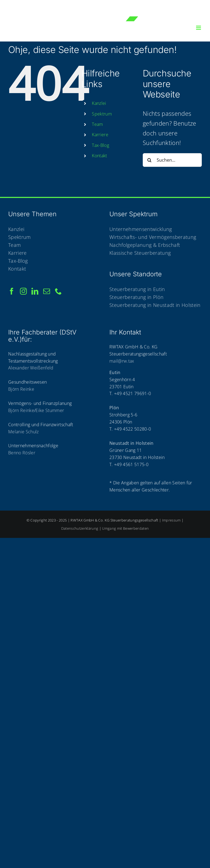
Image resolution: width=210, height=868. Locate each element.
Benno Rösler (22, 453)
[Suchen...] (172, 160)
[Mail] (47, 291)
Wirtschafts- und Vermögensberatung (153, 237)
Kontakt (17, 269)
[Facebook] (12, 291)
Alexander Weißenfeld (31, 368)
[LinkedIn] (35, 291)
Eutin (115, 372)
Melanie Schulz (24, 432)
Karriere (17, 253)
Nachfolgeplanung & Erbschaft (145, 245)
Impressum (171, 520)
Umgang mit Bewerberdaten (125, 528)
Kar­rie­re (100, 135)
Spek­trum (102, 114)
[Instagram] (23, 291)
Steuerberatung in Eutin (137, 289)
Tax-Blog (100, 145)
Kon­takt (99, 156)
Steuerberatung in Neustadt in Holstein (155, 305)
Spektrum (20, 237)
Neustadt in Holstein (132, 443)
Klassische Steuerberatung (140, 253)
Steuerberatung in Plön (136, 297)
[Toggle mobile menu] (199, 28)
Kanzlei (16, 229)
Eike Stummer (50, 410)
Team (97, 124)
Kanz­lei (99, 103)
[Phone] (58, 291)
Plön (114, 408)
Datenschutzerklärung (80, 528)
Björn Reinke (21, 389)
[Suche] (150, 160)
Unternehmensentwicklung (141, 229)
